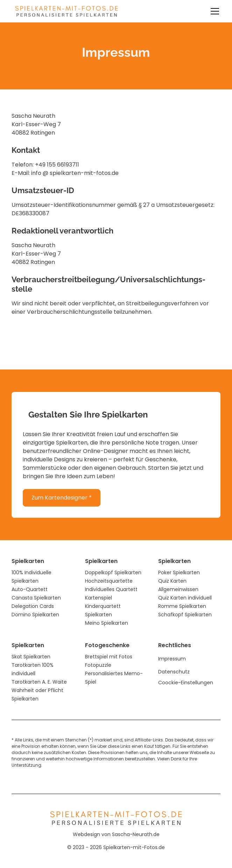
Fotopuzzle (98, 665)
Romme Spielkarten (182, 606)
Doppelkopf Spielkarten (113, 572)
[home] (65, 11)
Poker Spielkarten (179, 572)
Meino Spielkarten (107, 623)
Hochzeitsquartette (109, 581)
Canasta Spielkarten (36, 598)
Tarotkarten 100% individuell (33, 669)
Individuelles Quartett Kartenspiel (111, 594)
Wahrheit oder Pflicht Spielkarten (37, 694)
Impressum (172, 659)
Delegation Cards (33, 606)
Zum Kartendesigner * (62, 498)
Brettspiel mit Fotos (109, 657)
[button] (213, 11)
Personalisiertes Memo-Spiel (114, 678)
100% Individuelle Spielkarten (31, 577)
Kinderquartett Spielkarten (103, 610)
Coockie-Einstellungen (186, 683)
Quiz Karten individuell (185, 598)
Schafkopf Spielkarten (185, 615)
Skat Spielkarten (31, 657)
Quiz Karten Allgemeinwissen (178, 585)
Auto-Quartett (30, 589)
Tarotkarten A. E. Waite (39, 682)
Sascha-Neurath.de (136, 834)
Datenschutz (174, 672)
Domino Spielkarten (35, 615)
